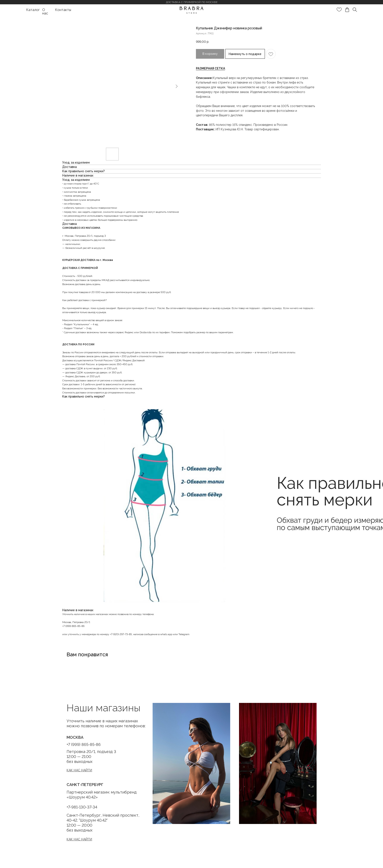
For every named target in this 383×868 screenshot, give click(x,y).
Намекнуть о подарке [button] (245, 54)
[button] (210, 69)
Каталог (33, 10)
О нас (45, 12)
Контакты (63, 10)
